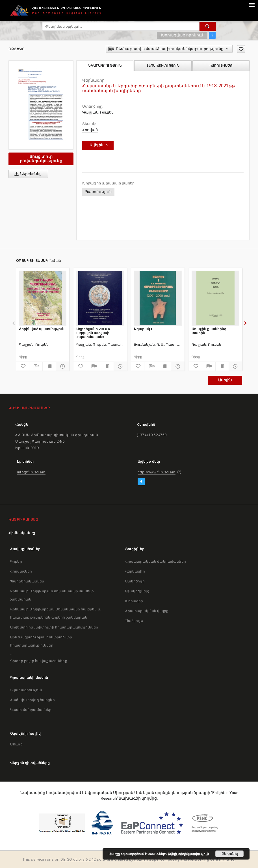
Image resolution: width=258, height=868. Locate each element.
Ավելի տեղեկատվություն (188, 854)
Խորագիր (134, 601)
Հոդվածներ (21, 571)
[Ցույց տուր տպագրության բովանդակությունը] (49, 366)
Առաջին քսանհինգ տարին (209, 331)
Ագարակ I (143, 329)
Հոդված (90, 130)
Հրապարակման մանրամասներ (156, 561)
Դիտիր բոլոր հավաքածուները (39, 661)
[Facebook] (141, 482)
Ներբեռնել (26, 174)
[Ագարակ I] (158, 298)
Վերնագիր (135, 571)
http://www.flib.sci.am (157, 472)
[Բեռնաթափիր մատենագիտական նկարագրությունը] (36, 366)
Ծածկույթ (134, 621)
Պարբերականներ (27, 581)
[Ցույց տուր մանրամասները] (62, 366)
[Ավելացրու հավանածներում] (241, 49)
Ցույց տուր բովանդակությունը (41, 159)
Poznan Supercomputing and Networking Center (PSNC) (185, 859)
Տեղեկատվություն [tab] (163, 66)
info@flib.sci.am (31, 472)
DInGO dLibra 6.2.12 (78, 859)
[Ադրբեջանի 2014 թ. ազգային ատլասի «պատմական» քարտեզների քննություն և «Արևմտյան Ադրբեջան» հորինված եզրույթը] (100, 298)
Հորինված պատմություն (42, 329)
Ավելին (225, 380)
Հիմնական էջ (22, 533)
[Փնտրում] (208, 26)
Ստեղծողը (135, 581)
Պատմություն (98, 192)
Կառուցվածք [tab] (221, 66)
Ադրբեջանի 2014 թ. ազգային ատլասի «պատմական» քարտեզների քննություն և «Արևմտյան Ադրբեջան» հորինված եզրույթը (99, 333)
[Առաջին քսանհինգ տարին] (215, 298)
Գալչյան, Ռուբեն (98, 112)
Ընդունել (230, 854)
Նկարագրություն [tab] (105, 66)
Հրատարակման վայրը (147, 611)
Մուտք (16, 744)
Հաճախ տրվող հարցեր (32, 700)
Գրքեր (16, 561)
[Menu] (252, 5)
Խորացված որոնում (182, 35)
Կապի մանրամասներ (31, 710)
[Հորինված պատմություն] (43, 298)
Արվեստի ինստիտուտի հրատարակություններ (54, 627)
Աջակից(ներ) (137, 591)
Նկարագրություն (26, 690)
